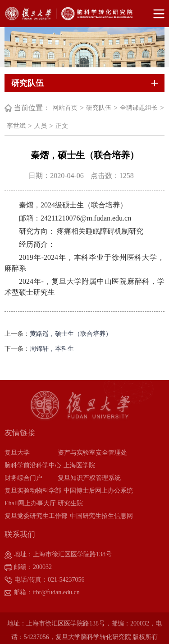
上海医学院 (79, 465)
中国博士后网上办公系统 (98, 491)
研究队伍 (99, 108)
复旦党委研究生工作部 (36, 516)
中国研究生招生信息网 (101, 516)
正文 (62, 126)
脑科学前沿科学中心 (33, 465)
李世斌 (16, 126)
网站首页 (65, 108)
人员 (41, 126)
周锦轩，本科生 (52, 349)
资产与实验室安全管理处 (92, 453)
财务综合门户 (23, 478)
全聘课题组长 (139, 108)
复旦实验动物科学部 (33, 491)
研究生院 (70, 503)
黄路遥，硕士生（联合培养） (71, 334)
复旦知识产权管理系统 (89, 478)
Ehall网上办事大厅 (30, 503)
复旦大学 (17, 453)
